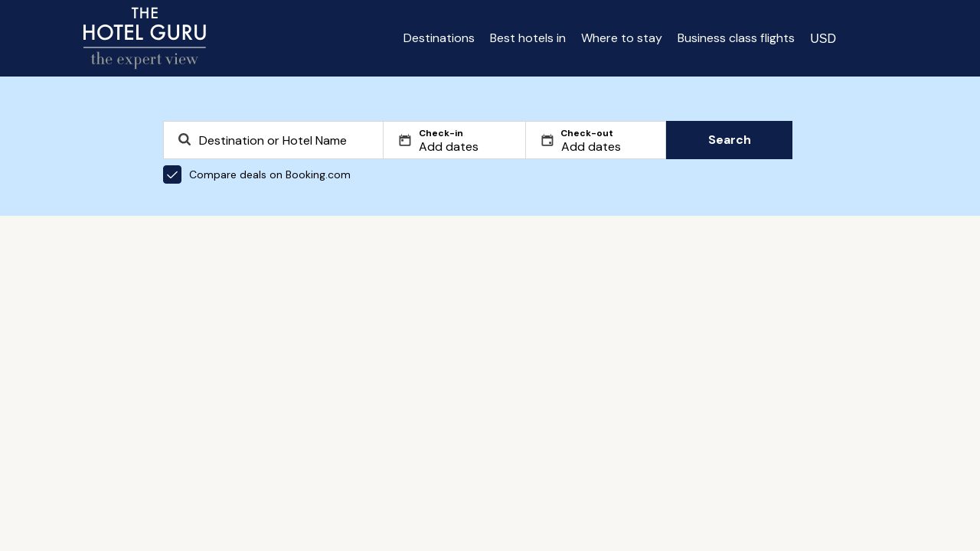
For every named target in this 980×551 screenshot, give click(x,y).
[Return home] (145, 38)
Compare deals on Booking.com (257, 174)
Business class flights (736, 38)
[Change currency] (823, 38)
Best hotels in (528, 38)
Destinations (439, 38)
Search (730, 140)
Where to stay (622, 38)
